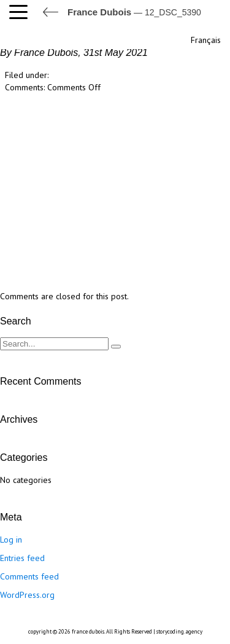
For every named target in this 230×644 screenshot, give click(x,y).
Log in (11, 540)
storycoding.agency (179, 631)
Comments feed (29, 576)
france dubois (88, 631)
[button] (21, 12)
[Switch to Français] (205, 38)
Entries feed (22, 558)
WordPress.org (27, 595)
